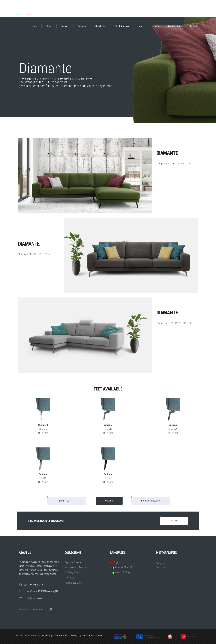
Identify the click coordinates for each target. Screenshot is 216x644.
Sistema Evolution (73, 583)
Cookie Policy (62, 635)
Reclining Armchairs (74, 573)
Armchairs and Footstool (76, 567)
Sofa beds (69, 578)
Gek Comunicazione (92, 635)
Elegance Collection (74, 562)
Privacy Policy (45, 635)
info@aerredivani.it (34, 598)
